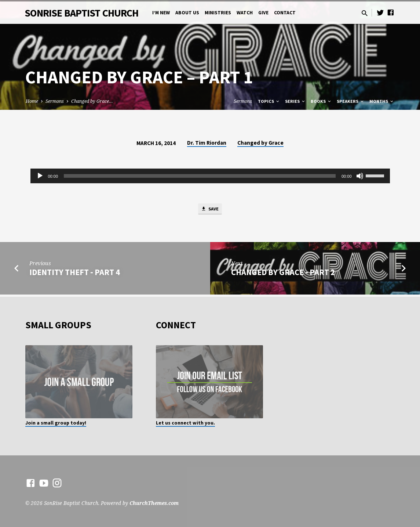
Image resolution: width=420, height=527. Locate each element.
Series (295, 101)
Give (263, 13)
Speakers (351, 101)
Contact (285, 13)
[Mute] (360, 176)
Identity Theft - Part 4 (75, 274)
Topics (269, 101)
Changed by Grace (260, 143)
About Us (187, 13)
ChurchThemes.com (154, 503)
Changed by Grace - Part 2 (283, 274)
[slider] (200, 176)
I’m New (161, 13)
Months (382, 101)
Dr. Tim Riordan (207, 143)
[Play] (40, 176)
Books (321, 101)
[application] (210, 176)
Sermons (55, 101)
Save (210, 210)
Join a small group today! (56, 423)
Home (32, 101)
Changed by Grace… (92, 101)
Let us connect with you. (185, 423)
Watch (245, 13)
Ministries (218, 13)
